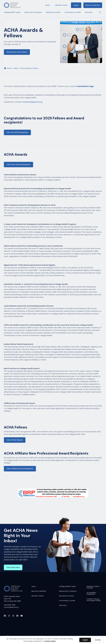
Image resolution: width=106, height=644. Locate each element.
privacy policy (50, 641)
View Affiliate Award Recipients (20, 469)
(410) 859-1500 (10, 605)
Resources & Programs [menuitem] (33, 12)
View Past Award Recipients (18, 165)
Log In (76, 5)
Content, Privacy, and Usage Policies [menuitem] (94, 600)
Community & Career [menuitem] (73, 12)
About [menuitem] (48, 5)
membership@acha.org (32, 102)
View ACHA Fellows (15, 440)
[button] (99, 12)
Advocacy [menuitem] (89, 12)
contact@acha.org (11, 608)
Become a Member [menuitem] (93, 5)
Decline (98, 640)
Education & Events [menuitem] (53, 12)
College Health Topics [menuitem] (12, 12)
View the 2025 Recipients (17, 132)
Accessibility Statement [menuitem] (91, 594)
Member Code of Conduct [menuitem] (93, 588)
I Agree (85, 640)
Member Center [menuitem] (61, 5)
